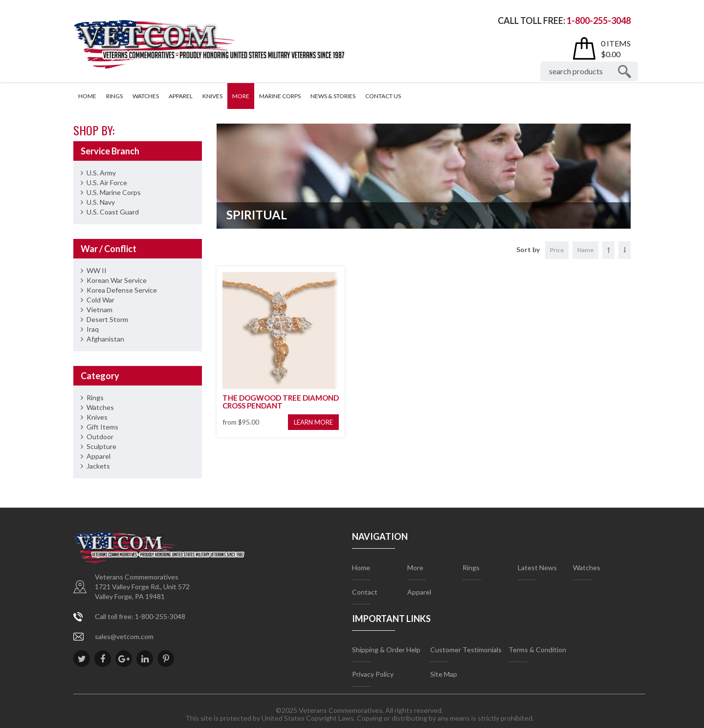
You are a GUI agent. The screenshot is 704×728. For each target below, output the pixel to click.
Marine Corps (280, 96)
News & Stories (333, 96)
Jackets (98, 466)
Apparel (181, 96)
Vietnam (99, 310)
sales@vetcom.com (124, 636)
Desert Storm (107, 319)
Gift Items (102, 427)
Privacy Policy (373, 674)
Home (87, 96)
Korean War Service (117, 280)
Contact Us (383, 96)
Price (557, 250)
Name (585, 250)
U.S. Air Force (107, 182)
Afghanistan (105, 339)
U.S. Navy (101, 202)
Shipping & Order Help (386, 650)
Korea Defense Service (122, 290)
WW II (97, 270)
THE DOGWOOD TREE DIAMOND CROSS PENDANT (281, 402)
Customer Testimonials (466, 650)
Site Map (444, 674)
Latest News (537, 567)
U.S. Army (101, 173)
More (241, 96)
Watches (146, 96)
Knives (212, 96)
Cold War (100, 300)
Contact (365, 592)
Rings (114, 96)
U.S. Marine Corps (114, 192)
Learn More (313, 422)
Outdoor (100, 437)
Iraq (93, 329)
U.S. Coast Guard (113, 212)
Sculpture (101, 446)
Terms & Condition (537, 650)
